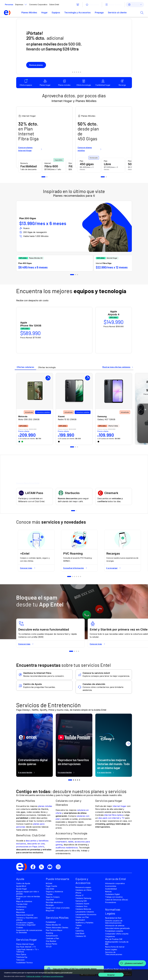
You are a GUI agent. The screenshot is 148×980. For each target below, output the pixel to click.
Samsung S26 (81, 901)
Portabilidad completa (114, 931)
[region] (74, 975)
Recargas (50, 905)
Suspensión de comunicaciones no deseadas (29, 931)
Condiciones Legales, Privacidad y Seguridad (26, 924)
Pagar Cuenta (51, 886)
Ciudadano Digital (112, 894)
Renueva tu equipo (83, 887)
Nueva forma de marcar (115, 947)
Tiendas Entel (22, 904)
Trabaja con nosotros (114, 897)
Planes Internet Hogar (25, 944)
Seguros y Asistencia (54, 892)
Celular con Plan (82, 917)
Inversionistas (111, 886)
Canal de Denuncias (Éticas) (117, 900)
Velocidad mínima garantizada (117, 928)
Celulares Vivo (82, 906)
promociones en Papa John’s (30, 847)
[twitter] (42, 867)
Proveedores (111, 902)
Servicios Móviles (57, 918)
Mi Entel (49, 883)
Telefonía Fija (22, 957)
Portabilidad (51, 922)
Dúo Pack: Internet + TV (26, 947)
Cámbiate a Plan (52, 938)
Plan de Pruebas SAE (114, 939)
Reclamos (20, 910)
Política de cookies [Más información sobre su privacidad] (34, 976)
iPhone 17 (80, 895)
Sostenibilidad (111, 889)
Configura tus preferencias (53, 976)
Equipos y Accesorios (83, 881)
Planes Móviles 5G (53, 925)
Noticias (108, 892)
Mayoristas (21, 912)
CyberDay (80, 931)
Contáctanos (21, 907)
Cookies (20, 928)
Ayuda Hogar (22, 889)
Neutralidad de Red (113, 918)
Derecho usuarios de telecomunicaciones (114, 922)
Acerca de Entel (116, 879)
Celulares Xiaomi (82, 904)
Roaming (49, 933)
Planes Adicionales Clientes (57, 928)
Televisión (20, 960)
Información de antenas (115, 926)
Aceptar (111, 975)
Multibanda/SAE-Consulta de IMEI (117, 943)
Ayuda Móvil (21, 886)
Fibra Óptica (21, 954)
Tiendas (49, 894)
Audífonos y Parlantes (85, 923)
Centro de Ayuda (23, 883)
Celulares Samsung (83, 898)
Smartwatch (80, 920)
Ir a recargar (114, 568)
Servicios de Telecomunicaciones (114, 953)
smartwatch (61, 842)
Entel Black (80, 933)
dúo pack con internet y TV (111, 818)
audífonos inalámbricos (67, 848)
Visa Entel (50, 900)
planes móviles (45, 806)
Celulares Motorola (83, 909)
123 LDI (49, 947)
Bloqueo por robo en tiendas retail (28, 898)
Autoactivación (52, 936)
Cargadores (110, 936)
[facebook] (34, 867)
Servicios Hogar (27, 939)
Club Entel (50, 889)
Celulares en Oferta (84, 890)
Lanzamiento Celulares (85, 912)
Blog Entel (50, 911)
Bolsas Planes (51, 944)
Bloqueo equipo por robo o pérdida (28, 893)
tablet (71, 842)
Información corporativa (115, 883)
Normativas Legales (113, 911)
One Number (51, 941)
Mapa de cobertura (24, 901)
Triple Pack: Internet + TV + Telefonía (28, 951)
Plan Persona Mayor (54, 930)
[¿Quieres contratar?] (132, 963)
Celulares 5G (81, 936)
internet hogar (120, 806)
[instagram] (59, 867)
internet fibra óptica (113, 815)
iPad (77, 928)
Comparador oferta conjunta (117, 934)
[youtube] (51, 867)
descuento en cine (36, 844)
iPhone (78, 893)
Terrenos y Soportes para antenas (27, 919)
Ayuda (20, 879)
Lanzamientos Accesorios (86, 914)
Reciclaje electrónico (55, 902)
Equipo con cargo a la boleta (58, 908)
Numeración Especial (25, 915)
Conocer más (28, 568)
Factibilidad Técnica (24, 963)
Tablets (79, 925)
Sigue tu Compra (53, 897)
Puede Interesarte (58, 879)
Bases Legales (111, 949)
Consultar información (75, 568)
